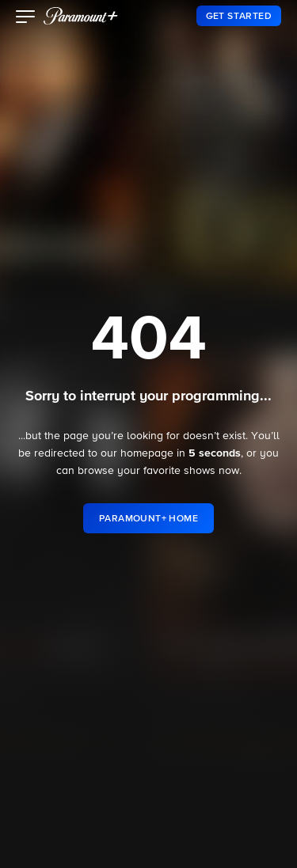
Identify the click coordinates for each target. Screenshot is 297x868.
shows (200, 471)
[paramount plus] (81, 16)
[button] (26, 18)
